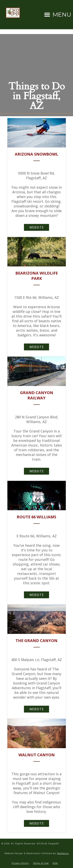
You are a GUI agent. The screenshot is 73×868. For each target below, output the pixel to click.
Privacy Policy (20, 863)
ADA (55, 863)
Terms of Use (41, 863)
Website (36, 227)
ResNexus (63, 853)
